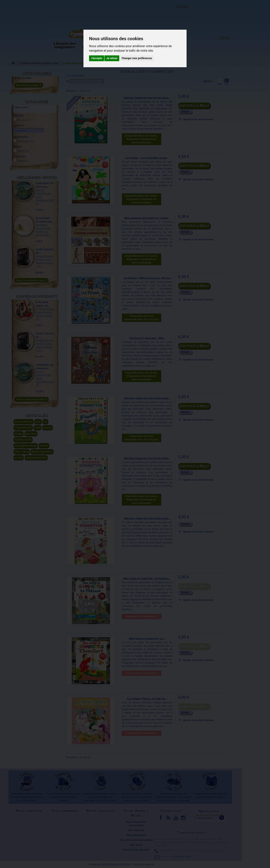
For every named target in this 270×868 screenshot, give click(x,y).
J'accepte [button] (97, 58)
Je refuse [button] (112, 58)
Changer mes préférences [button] (137, 58)
